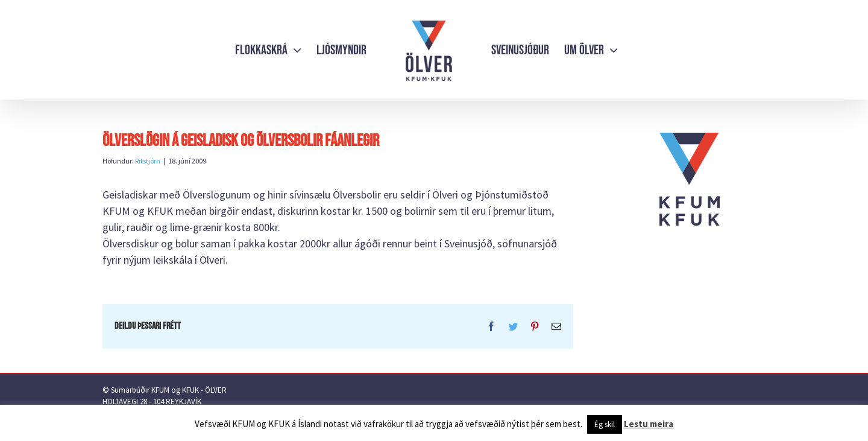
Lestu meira (649, 424)
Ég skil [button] (605, 424)
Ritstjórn (148, 161)
